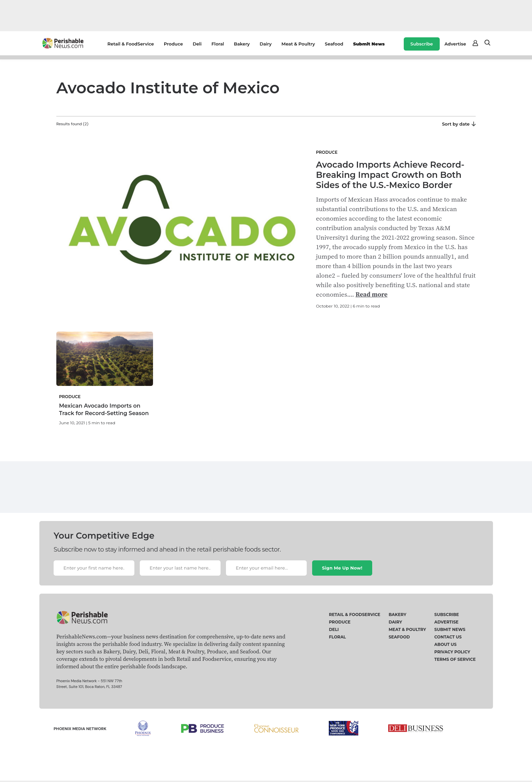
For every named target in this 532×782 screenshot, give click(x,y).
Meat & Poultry (298, 44)
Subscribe (422, 44)
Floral (218, 44)
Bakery (242, 44)
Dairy (265, 44)
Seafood (334, 44)
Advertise (455, 44)
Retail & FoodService (131, 44)
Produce (173, 44)
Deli (197, 44)
